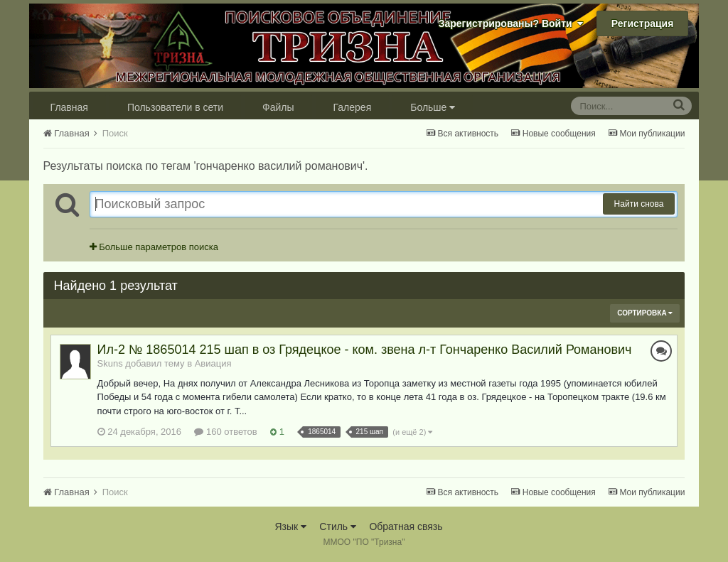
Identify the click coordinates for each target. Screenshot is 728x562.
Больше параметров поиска (154, 247)
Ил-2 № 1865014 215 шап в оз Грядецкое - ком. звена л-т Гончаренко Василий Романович (365, 350)
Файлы (278, 107)
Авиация (213, 363)
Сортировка (645, 313)
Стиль (338, 526)
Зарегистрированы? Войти (511, 23)
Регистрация (643, 23)
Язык (290, 526)
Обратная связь (406, 526)
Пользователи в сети (175, 107)
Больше (433, 107)
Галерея (353, 107)
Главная (69, 107)
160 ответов (225, 432)
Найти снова (639, 204)
